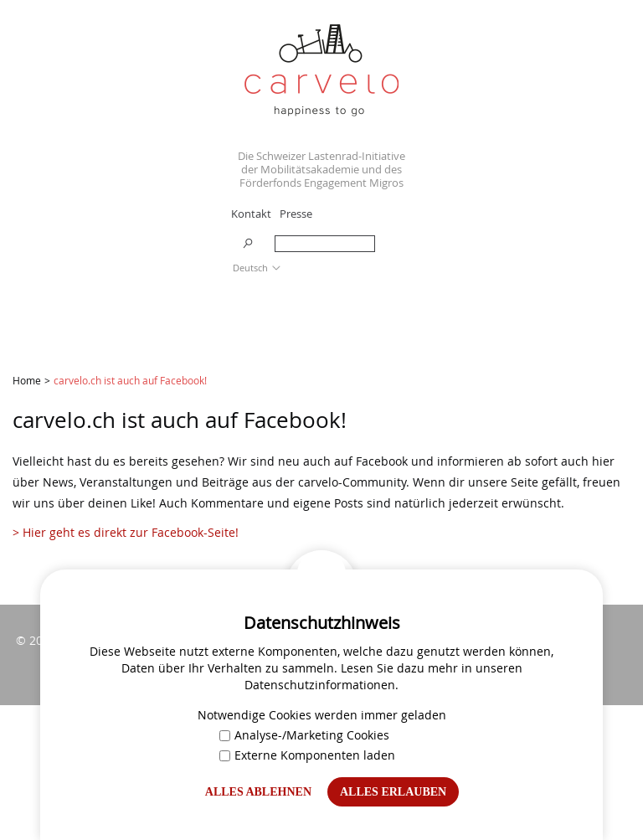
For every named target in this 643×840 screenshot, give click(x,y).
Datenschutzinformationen (320, 685)
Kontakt (251, 214)
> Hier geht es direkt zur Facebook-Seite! (127, 532)
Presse (296, 214)
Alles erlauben (393, 792)
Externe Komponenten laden (307, 755)
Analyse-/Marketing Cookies (304, 735)
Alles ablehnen (258, 792)
